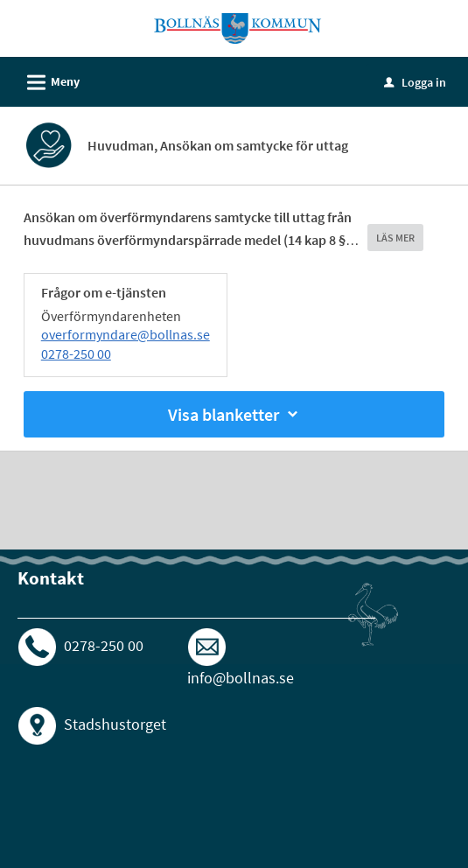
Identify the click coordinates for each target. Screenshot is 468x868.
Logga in (415, 82)
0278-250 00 (76, 353)
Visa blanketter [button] (234, 414)
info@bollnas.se (241, 678)
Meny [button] (48, 80)
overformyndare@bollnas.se (126, 334)
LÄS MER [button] (395, 238)
